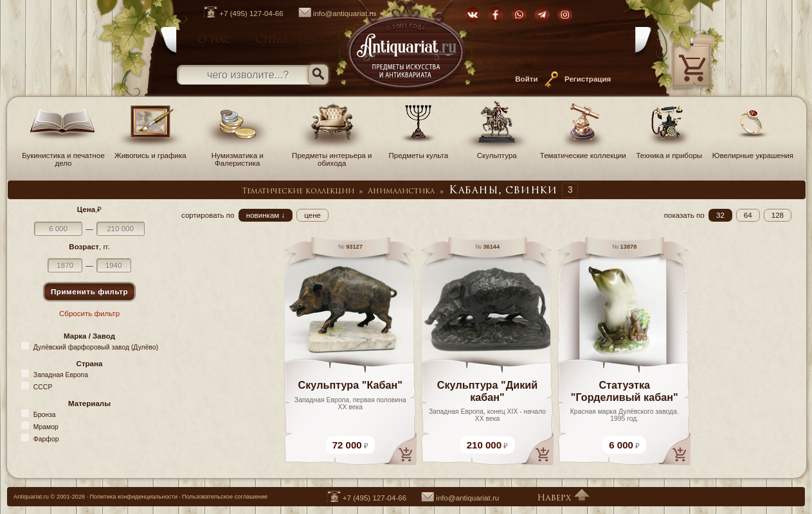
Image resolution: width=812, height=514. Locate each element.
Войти (526, 79)
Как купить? (521, 40)
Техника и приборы (669, 152)
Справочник (291, 40)
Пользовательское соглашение (225, 497)
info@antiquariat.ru (331, 13)
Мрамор (46, 427)
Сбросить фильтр (89, 314)
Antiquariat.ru (31, 497)
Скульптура (497, 152)
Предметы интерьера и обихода (332, 155)
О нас (214, 40)
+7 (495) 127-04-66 (236, 13)
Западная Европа (61, 375)
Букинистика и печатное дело (63, 155)
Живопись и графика (150, 152)
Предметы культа (419, 152)
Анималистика (401, 191)
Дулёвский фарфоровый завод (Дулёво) (96, 347)
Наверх (563, 498)
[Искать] (318, 75)
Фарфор (46, 439)
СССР (43, 387)
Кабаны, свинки (503, 191)
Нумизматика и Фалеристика (237, 155)
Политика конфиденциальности (133, 497)
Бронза (45, 415)
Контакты (598, 40)
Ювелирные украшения (753, 152)
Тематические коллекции (583, 152)
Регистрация (588, 79)
